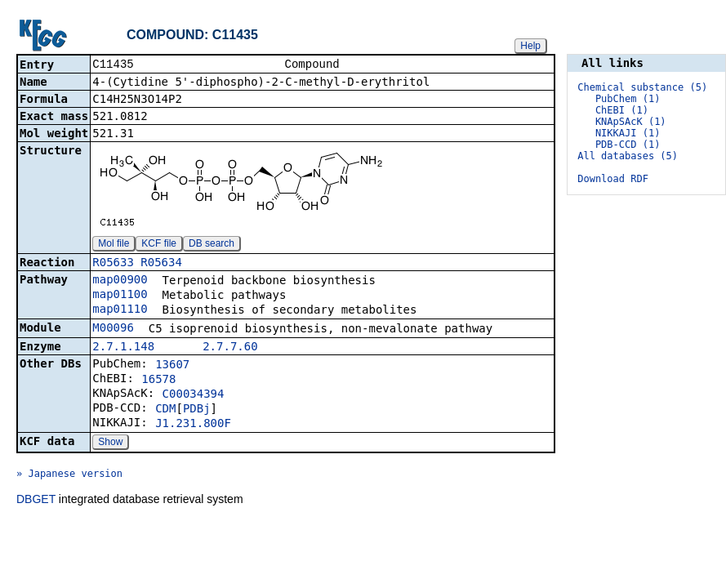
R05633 (113, 264)
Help (530, 46)
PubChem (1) (628, 99)
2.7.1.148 (123, 348)
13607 (172, 366)
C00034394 (194, 395)
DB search (212, 245)
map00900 (120, 281)
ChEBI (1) (622, 110)
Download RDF (613, 179)
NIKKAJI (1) (628, 133)
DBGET (36, 501)
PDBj (197, 410)
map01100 (120, 296)
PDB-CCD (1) (628, 145)
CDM (165, 410)
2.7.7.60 (230, 348)
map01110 (120, 310)
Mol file (114, 245)
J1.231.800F (193, 425)
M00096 (113, 329)
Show (110, 443)
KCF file (159, 245)
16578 (158, 381)
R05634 (161, 264)
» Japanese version (69, 475)
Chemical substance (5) (642, 87)
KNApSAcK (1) (631, 122)
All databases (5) (628, 156)
